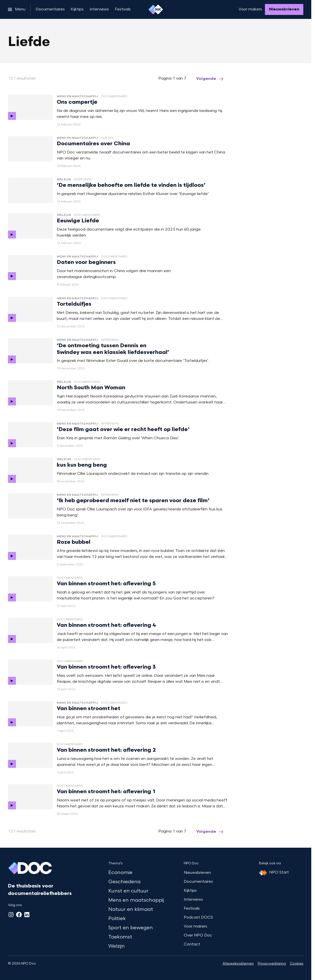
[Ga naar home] (156, 9)
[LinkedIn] (27, 915)
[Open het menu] (17, 9)
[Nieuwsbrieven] (284, 9)
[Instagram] (11, 915)
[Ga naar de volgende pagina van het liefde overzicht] (210, 79)
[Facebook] (19, 915)
